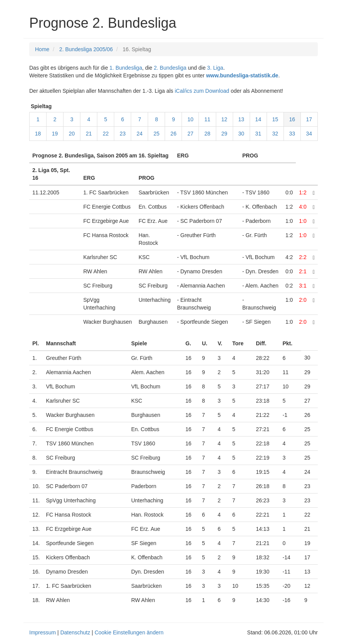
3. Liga (215, 68)
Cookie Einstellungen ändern (129, 632)
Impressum (43, 632)
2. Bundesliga (170, 68)
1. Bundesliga (126, 68)
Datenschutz (75, 632)
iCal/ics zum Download (202, 91)
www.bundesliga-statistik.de (242, 75)
